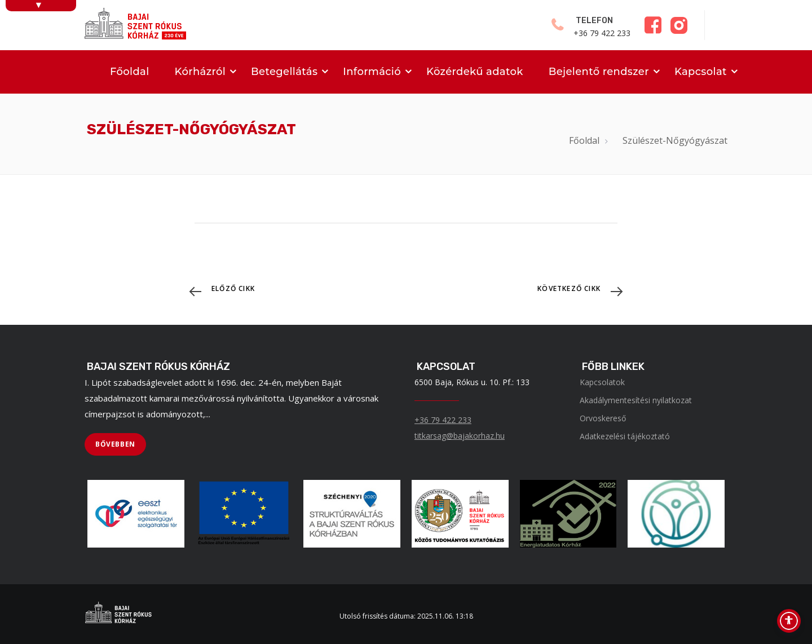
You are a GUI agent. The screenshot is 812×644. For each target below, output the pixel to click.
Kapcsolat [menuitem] (701, 72)
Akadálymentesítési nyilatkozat (636, 400)
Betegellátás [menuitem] (284, 72)
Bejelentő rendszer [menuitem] (599, 72)
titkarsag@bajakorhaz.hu (460, 436)
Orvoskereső (603, 418)
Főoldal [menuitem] (130, 72)
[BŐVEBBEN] (115, 444)
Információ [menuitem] (372, 72)
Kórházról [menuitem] (200, 72)
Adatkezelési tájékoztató (625, 436)
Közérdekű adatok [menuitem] (475, 72)
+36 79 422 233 (443, 420)
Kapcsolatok (602, 382)
